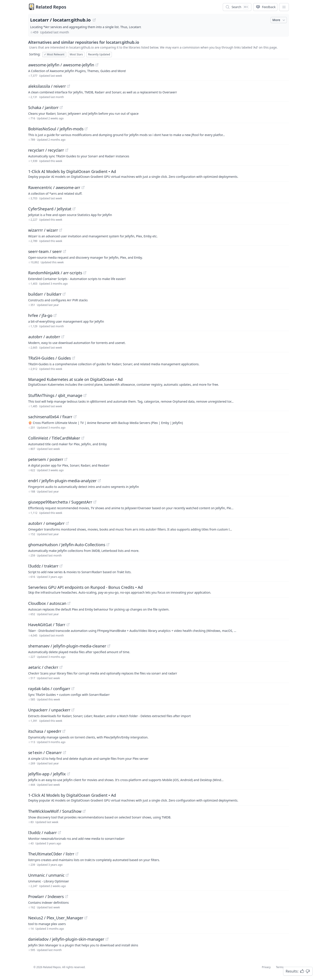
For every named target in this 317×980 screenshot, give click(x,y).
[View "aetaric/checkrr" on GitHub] (61, 667)
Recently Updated (99, 54)
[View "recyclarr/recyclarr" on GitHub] (67, 150)
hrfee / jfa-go (40, 315)
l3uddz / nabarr (42, 833)
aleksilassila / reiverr (47, 86)
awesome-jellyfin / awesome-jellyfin (61, 65)
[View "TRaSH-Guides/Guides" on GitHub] (74, 358)
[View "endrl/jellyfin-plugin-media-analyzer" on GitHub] (99, 481)
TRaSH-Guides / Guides (50, 358)
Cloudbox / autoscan (47, 603)
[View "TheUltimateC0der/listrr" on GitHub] (77, 854)
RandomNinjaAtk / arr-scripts (55, 273)
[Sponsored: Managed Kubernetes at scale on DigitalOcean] (158, 382)
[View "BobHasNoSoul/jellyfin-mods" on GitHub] (86, 129)
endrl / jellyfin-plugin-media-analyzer (62, 481)
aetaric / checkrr (43, 667)
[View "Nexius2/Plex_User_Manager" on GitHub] (86, 918)
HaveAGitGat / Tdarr (47, 625)
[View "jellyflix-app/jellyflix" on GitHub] (68, 774)
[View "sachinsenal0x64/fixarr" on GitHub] (75, 417)
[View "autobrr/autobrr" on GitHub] (63, 337)
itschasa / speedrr (45, 731)
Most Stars (76, 54)
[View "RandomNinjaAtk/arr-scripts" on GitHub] (85, 273)
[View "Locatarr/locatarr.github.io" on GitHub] (94, 20)
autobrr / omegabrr (46, 523)
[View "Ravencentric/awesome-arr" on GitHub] (83, 187)
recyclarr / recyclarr (46, 150)
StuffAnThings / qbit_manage (55, 395)
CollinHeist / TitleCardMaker (54, 438)
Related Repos (51, 7)
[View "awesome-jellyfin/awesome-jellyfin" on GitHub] (97, 65)
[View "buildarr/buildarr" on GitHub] (64, 294)
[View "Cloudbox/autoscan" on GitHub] (69, 603)
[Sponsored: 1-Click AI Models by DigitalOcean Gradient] (158, 174)
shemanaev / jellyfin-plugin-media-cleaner (67, 646)
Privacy (266, 967)
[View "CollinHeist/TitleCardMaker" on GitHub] (83, 438)
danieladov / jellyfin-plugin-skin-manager (66, 939)
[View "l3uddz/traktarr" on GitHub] (61, 566)
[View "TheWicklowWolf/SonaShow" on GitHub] (84, 811)
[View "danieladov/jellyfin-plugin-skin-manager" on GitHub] (107, 939)
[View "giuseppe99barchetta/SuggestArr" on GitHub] (95, 502)
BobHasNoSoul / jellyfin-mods (56, 129)
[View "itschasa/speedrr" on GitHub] (64, 731)
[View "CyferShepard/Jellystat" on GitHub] (74, 209)
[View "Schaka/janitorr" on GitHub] (61, 107)
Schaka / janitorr (43, 107)
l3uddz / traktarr (43, 566)
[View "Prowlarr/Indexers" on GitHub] (66, 896)
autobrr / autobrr (44, 337)
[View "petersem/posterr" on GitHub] (66, 459)
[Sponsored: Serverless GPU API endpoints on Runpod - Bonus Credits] (158, 589)
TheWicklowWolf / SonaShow (55, 811)
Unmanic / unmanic (46, 875)
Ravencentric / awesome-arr (54, 187)
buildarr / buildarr (45, 294)
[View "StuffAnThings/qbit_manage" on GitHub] (85, 395)
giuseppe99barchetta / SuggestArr (60, 502)
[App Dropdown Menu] (284, 7)
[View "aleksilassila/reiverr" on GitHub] (68, 86)
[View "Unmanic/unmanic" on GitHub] (67, 875)
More (279, 20)
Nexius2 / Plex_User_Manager (56, 918)
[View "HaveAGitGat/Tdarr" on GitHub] (68, 625)
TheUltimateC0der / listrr (51, 854)
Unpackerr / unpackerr (49, 710)
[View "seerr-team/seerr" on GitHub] (65, 251)
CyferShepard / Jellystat (50, 209)
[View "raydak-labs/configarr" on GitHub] (73, 689)
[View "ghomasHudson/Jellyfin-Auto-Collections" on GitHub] (108, 545)
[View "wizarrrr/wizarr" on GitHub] (61, 230)
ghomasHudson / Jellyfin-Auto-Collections (67, 545)
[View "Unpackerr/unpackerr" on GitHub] (73, 710)
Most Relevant (54, 54)
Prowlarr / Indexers (46, 896)
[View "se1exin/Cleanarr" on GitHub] (65, 753)
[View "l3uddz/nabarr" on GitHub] (59, 833)
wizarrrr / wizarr (43, 230)
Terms (280, 967)
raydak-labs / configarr (49, 689)
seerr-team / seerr (45, 251)
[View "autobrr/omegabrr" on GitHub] (67, 523)
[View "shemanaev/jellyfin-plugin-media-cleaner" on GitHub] (109, 646)
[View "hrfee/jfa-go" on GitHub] (55, 315)
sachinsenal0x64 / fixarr (50, 417)
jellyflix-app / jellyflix (47, 774)
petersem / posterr (46, 459)
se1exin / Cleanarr (45, 753)
